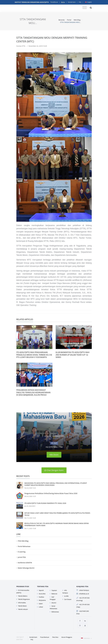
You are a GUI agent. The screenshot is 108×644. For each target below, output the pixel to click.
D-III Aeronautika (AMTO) (23, 591)
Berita (63, 2)
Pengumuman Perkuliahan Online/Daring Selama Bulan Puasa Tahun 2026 (51, 493)
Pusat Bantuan (45, 637)
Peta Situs (55, 637)
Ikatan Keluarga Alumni (26, 568)
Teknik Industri (23, 609)
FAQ (80, 2)
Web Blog (77, 20)
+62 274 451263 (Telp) (83, 606)
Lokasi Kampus (84, 590)
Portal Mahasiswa (24, 546)
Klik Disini (54, 455)
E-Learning (22, 552)
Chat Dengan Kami (54, 470)
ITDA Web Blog (23, 541)
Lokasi (41, 607)
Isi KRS (66, 596)
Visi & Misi (42, 594)
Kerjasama (42, 600)
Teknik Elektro (23, 596)
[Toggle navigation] (85, 8)
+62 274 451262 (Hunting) (83, 599)
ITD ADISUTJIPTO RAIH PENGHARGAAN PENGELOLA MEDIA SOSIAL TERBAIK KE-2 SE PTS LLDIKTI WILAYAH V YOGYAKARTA (34, 355)
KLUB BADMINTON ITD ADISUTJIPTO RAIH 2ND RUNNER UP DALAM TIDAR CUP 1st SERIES (73, 355)
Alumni (54, 603)
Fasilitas (41, 597)
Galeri (41, 604)
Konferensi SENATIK (25, 563)
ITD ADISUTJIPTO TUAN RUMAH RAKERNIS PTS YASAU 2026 (45, 503)
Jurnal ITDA (22, 557)
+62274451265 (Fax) (83, 612)
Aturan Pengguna (67, 637)
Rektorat (54, 594)
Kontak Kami (72, 2)
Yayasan (54, 590)
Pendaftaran (54, 2)
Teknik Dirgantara (24, 599)
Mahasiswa (55, 612)
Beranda (62, 20)
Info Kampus (65, 592)
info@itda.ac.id (84, 594)
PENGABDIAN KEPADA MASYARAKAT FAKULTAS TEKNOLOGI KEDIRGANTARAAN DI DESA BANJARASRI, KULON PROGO (33, 392)
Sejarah (41, 590)
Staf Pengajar (53, 598)
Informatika (22, 603)
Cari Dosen (68, 599)
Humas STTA (21, 46)
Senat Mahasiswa (53, 607)
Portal (69, 20)
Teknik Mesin (22, 606)
